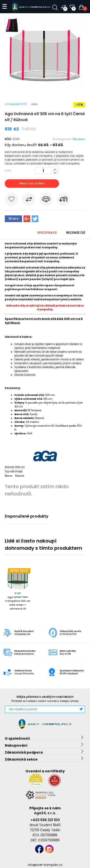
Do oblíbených (12, 200)
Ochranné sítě (16, 104)
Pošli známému (63, 200)
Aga (34, 104)
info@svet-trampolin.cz (45, 865)
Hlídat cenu (46, 200)
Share (13, 219)
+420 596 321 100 (45, 820)
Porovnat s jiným (29, 200)
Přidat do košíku (32, 183)
